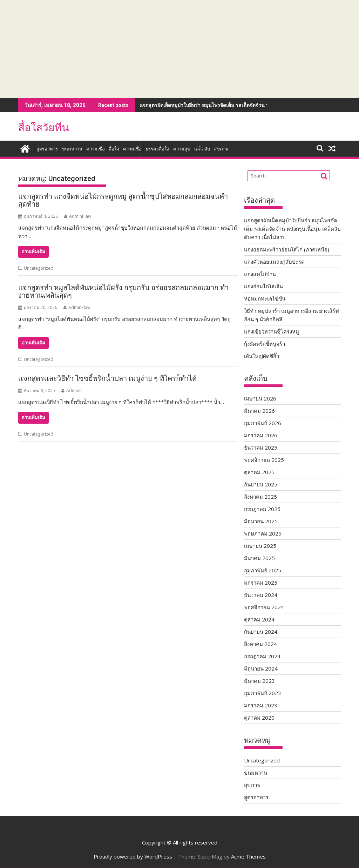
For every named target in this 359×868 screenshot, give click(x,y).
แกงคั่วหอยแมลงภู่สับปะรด (274, 262)
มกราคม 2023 (261, 705)
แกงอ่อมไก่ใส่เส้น (263, 286)
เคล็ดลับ (202, 149)
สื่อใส (114, 149)
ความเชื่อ (96, 149)
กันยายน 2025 (261, 484)
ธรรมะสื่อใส (157, 149)
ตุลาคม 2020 (259, 718)
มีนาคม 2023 (259, 681)
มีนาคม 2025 (259, 558)
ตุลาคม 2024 (259, 619)
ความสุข (182, 149)
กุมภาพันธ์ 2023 (263, 693)
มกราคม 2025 (261, 583)
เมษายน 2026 (260, 398)
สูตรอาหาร (47, 149)
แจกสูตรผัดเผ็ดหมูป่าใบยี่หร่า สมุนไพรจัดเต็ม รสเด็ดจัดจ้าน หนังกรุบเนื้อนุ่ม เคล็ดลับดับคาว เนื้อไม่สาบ (248, 105)
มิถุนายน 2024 (261, 668)
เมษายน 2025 (260, 546)
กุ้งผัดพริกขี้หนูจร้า (265, 344)
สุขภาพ (221, 149)
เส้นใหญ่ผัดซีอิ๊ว (262, 356)
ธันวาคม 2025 (261, 448)
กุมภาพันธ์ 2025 (263, 570)
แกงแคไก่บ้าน (260, 274)
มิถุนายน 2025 (261, 521)
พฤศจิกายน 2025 (264, 460)
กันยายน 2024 (261, 632)
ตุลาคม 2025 (259, 472)
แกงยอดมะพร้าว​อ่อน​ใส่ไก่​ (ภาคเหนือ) (287, 249)
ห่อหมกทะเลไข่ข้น (265, 298)
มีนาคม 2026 (259, 411)
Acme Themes (248, 856)
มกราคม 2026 (261, 435)
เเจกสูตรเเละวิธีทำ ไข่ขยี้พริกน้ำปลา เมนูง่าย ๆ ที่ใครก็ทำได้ (107, 378)
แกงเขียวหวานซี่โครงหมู (272, 331)
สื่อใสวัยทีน (44, 127)
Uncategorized (39, 268)
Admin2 (72, 391)
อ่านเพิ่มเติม (33, 252)
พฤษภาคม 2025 (263, 533)
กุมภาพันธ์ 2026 (263, 423)
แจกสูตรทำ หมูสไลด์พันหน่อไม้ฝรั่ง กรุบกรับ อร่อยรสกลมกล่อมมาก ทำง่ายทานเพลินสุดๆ (123, 291)
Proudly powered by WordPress (133, 856)
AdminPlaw (78, 216)
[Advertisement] (179, 49)
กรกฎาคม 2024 (262, 656)
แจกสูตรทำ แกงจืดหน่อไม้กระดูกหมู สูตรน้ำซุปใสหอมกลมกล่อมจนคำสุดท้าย (123, 200)
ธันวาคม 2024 (261, 595)
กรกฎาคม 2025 (262, 509)
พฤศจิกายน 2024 (264, 607)
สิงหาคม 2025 (260, 497)
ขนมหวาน (72, 149)
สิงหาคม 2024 (260, 644)
